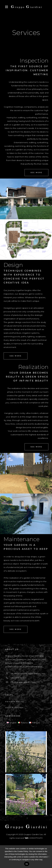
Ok (27, 864)
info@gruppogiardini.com (23, 682)
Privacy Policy (15, 702)
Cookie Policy (14, 708)
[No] (49, 857)
